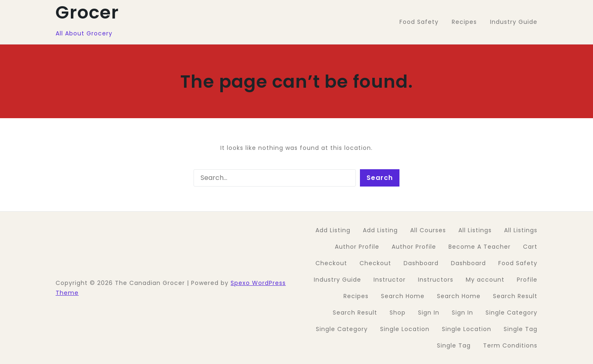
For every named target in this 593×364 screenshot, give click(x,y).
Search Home (403, 296)
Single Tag (521, 329)
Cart (530, 247)
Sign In (429, 313)
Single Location (405, 329)
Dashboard (421, 263)
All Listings (475, 230)
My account (485, 280)
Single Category (511, 313)
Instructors (436, 280)
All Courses (428, 230)
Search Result (515, 296)
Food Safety (518, 263)
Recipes (356, 296)
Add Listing (333, 230)
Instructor (390, 280)
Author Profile (357, 247)
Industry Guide (337, 280)
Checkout (331, 263)
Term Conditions (510, 345)
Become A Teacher (480, 247)
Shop (398, 313)
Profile (527, 280)
